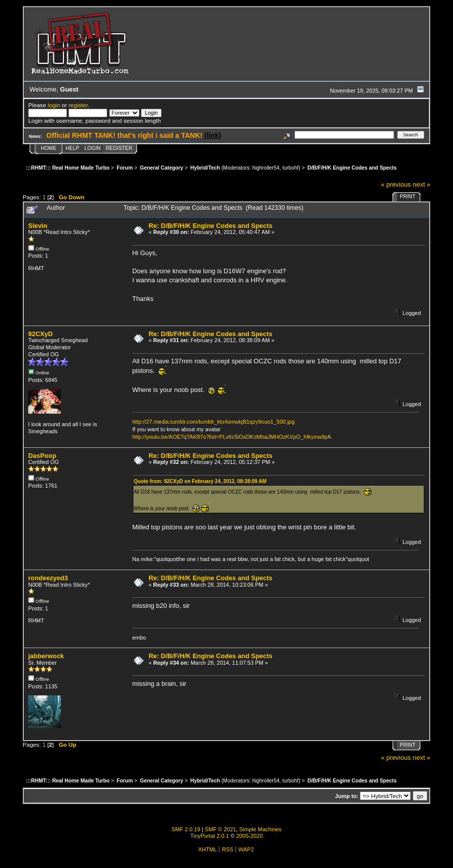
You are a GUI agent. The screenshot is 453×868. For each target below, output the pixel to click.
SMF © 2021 (220, 829)
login (54, 105)
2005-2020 (249, 836)
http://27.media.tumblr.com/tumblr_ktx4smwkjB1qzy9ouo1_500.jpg (214, 422)
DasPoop (42, 456)
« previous (396, 184)
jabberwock (46, 656)
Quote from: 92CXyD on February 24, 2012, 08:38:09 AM (200, 481)
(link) (212, 135)
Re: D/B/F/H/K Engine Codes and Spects (210, 226)
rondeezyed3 (48, 578)
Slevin (38, 226)
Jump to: (347, 796)
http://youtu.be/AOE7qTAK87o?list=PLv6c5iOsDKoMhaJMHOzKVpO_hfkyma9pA (232, 437)
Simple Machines (260, 829)
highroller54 (266, 168)
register (78, 105)
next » (422, 184)
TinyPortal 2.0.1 (210, 836)
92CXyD (41, 334)
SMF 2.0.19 (186, 829)
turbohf (290, 168)
